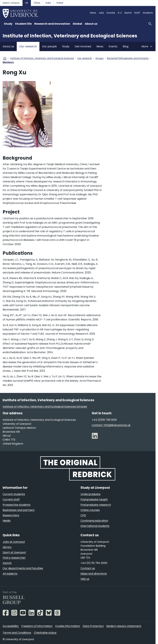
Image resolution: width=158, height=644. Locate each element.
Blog (126, 46)
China (37, 3)
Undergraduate (91, 494)
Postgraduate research (96, 505)
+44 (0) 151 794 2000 (94, 563)
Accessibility (11, 626)
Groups (99, 59)
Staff (137, 13)
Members (8, 62)
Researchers (11, 515)
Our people (49, 46)
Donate (111, 13)
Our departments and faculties (23, 568)
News (93, 13)
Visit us (85, 579)
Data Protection (93, 626)
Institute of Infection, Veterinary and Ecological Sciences (70, 36)
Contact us (88, 568)
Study (66, 46)
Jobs (101, 13)
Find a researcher (14, 558)
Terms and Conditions (17, 633)
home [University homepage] (5, 58)
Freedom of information (37, 626)
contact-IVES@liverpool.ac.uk (111, 425)
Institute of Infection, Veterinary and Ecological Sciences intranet (45, 407)
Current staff (11, 499)
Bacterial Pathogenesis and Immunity (128, 59)
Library (7, 547)
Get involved (83, 46)
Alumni (128, 13)
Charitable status (45, 633)
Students (148, 13)
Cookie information (68, 626)
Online (60, 3)
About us (8, 46)
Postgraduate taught (94, 499)
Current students (14, 494)
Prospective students (17, 505)
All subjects (10, 574)
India (48, 3)
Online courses (90, 510)
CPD (83, 515)
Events (113, 46)
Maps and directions (94, 574)
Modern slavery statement (124, 626)
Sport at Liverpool (14, 552)
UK (27, 3)
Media (7, 521)
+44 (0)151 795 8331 (104, 420)
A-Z (120, 13)
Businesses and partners (19, 510)
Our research (28, 46)
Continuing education (94, 521)
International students (95, 526)
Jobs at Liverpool (14, 542)
